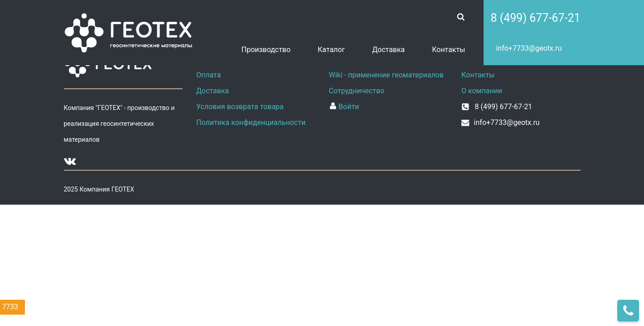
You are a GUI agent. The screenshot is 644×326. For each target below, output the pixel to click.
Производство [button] (266, 50)
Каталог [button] (331, 50)
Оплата (208, 75)
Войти (344, 106)
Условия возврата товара (240, 107)
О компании (482, 91)
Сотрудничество (357, 91)
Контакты (448, 50)
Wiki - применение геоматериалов (387, 75)
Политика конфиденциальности (251, 122)
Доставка (388, 50)
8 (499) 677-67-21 (535, 18)
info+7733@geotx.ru (529, 48)
